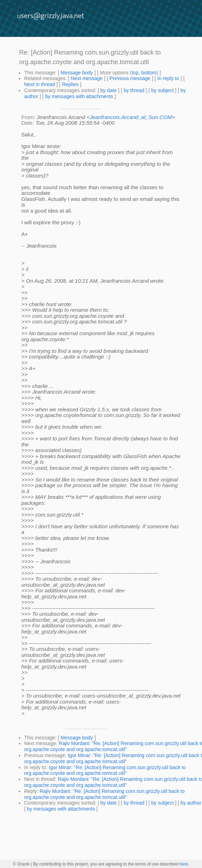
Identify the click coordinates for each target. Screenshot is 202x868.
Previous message (130, 78)
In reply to (168, 78)
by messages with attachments (79, 96)
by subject (162, 90)
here (184, 864)
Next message (87, 78)
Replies (70, 84)
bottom (149, 73)
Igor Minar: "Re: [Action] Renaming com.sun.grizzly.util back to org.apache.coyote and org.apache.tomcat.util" (105, 770)
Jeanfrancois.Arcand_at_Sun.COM (131, 117)
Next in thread (40, 84)
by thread (134, 90)
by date (109, 90)
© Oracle (21, 864)
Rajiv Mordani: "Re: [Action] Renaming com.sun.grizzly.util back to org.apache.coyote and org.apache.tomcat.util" (104, 794)
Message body (77, 73)
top (135, 73)
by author (191, 803)
